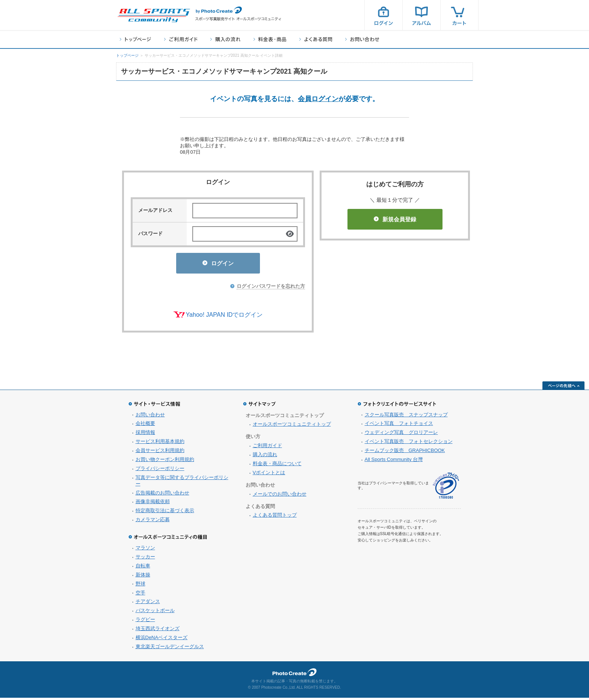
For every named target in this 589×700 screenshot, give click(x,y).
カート (459, 15)
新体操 (143, 577)
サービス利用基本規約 (160, 444)
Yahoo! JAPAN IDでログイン (224, 317)
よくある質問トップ (275, 517)
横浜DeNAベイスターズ (162, 640)
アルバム (421, 15)
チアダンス (148, 604)
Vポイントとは (269, 475)
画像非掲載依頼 (153, 504)
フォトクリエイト (294, 674)
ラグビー (145, 622)
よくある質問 (316, 39)
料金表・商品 (270, 39)
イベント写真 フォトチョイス (399, 426)
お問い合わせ (362, 39)
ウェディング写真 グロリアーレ (401, 435)
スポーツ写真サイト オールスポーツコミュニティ (154, 15)
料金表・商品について (277, 466)
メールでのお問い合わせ (280, 496)
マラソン (145, 550)
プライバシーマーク (446, 488)
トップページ (135, 39)
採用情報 (145, 435)
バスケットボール (155, 613)
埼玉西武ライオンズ (158, 631)
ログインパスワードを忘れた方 (271, 288)
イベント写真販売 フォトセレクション (409, 444)
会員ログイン (318, 99)
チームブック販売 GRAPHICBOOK (405, 453)
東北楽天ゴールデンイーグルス (170, 649)
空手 (140, 595)
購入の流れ (225, 39)
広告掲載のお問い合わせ (162, 495)
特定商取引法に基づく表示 (165, 513)
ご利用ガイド (181, 39)
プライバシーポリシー (160, 471)
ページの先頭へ (563, 388)
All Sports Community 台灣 (394, 462)
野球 (140, 586)
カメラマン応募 (153, 522)
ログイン (384, 15)
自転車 (143, 568)
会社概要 (145, 426)
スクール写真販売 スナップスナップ (406, 417)
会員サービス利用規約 (160, 453)
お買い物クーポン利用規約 (165, 462)
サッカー (145, 559)
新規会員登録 (395, 219)
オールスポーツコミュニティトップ (292, 426)
